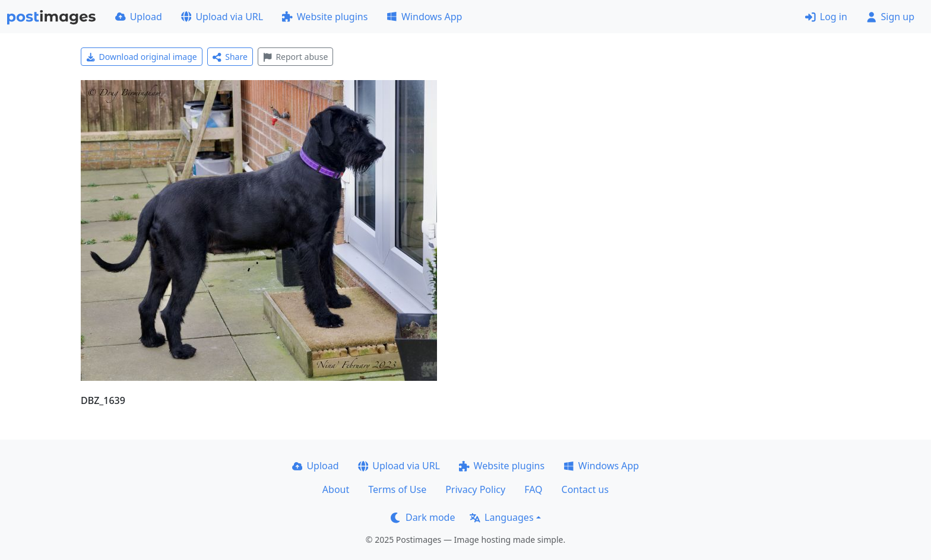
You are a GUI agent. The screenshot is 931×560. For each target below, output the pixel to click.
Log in (826, 17)
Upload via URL (222, 17)
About (336, 489)
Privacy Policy (475, 489)
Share (230, 57)
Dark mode (423, 517)
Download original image (142, 57)
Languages (501, 517)
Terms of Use (397, 489)
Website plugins (325, 17)
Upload (139, 17)
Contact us (585, 489)
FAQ (533, 489)
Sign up (890, 17)
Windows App (424, 17)
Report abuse (295, 57)
